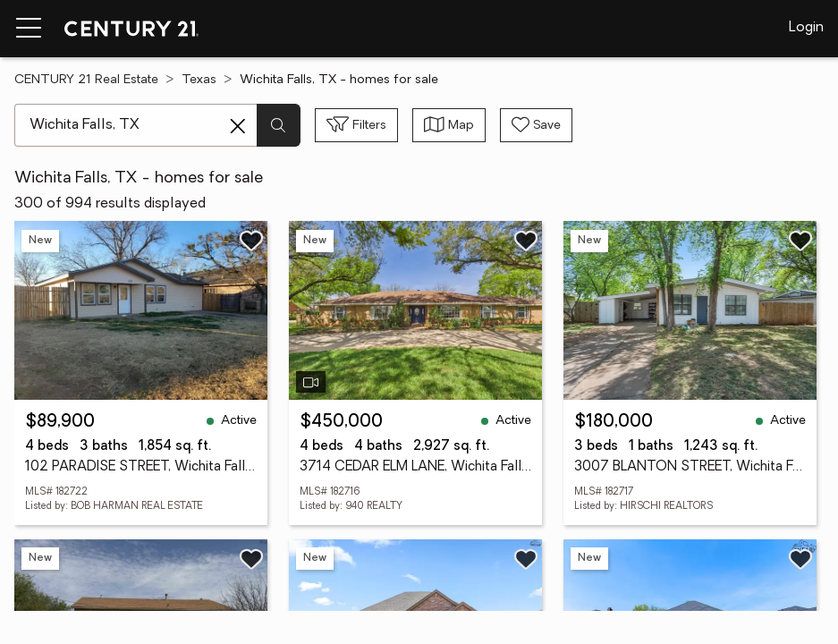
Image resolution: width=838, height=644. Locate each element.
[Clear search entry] (238, 126)
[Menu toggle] (29, 29)
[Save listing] (251, 241)
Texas (199, 80)
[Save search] (536, 125)
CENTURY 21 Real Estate (86, 80)
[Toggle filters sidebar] (356, 125)
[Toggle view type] (449, 125)
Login (806, 28)
